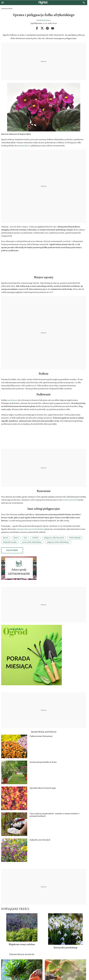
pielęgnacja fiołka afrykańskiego (58, 542)
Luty (25, 538)
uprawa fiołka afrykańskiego (32, 542)
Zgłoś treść (12, 550)
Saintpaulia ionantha (10, 542)
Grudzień (35, 538)
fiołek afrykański (75, 538)
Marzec (16, 538)
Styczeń (6, 538)
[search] (84, 3)
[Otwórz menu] (3, 3)
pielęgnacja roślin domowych (54, 538)
